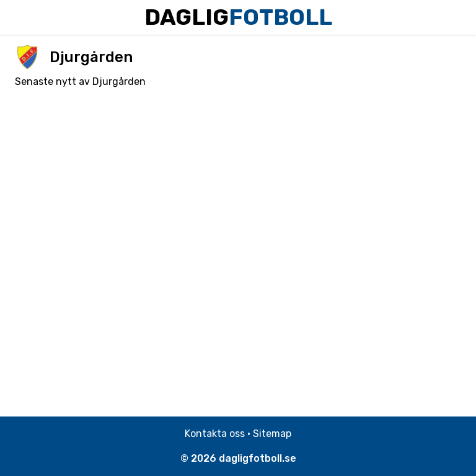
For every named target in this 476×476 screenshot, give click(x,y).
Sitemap (272, 434)
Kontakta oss (215, 434)
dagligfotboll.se (258, 458)
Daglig (238, 17)
